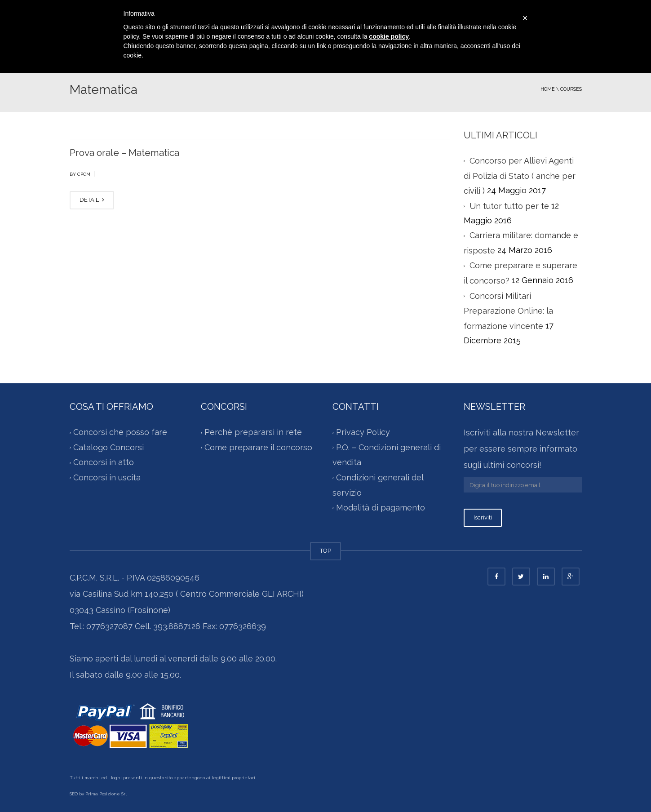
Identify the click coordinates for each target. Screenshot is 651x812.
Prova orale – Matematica (124, 153)
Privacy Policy (363, 433)
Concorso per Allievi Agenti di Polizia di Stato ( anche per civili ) (520, 176)
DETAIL (92, 200)
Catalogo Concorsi (108, 447)
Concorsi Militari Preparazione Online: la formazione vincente (508, 311)
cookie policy (389, 36)
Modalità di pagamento (381, 508)
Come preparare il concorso (258, 447)
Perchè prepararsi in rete (253, 433)
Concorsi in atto (104, 463)
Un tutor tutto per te (509, 206)
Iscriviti (483, 517)
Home (548, 89)
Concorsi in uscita (107, 477)
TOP (325, 551)
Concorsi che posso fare (120, 433)
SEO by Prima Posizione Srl (98, 794)
